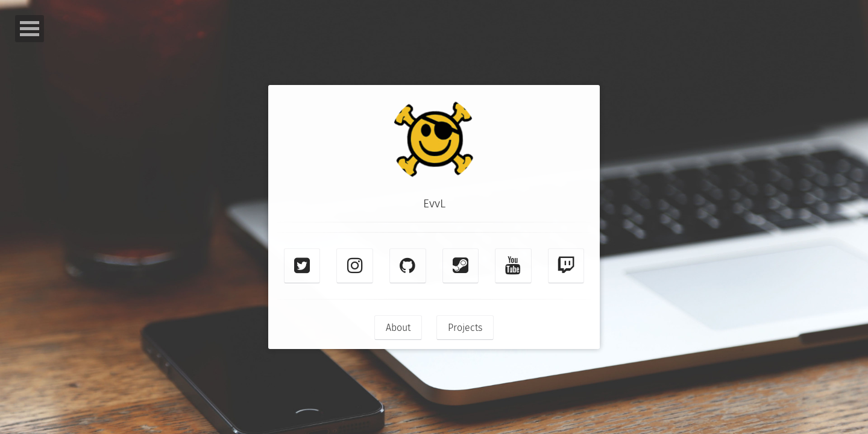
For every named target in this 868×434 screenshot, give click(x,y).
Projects (465, 328)
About (398, 328)
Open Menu (30, 29)
